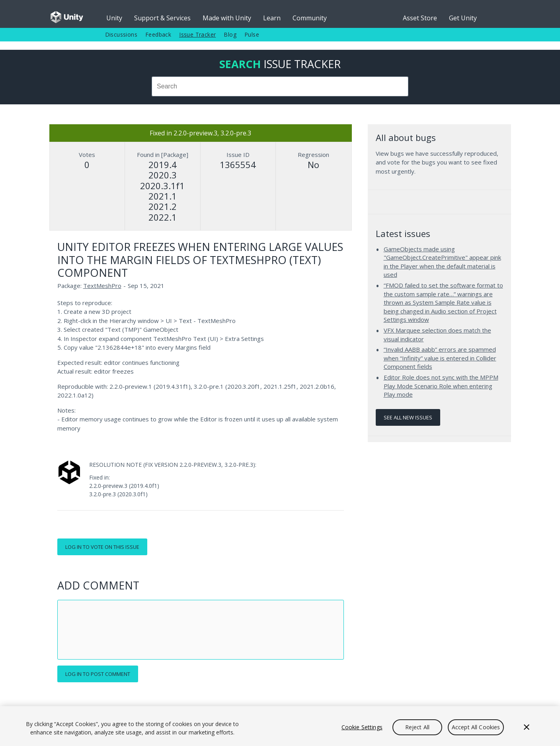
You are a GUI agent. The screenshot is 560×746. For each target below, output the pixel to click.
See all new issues (408, 417)
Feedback (158, 34)
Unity (114, 18)
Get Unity (463, 18)
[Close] (527, 727)
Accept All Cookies (476, 727)
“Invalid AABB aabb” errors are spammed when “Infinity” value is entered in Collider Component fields (440, 358)
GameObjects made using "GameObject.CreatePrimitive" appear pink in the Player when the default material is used (442, 262)
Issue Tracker (197, 34)
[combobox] (280, 86)
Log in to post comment (98, 674)
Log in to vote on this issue (102, 547)
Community (310, 18)
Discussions (121, 34)
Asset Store (420, 18)
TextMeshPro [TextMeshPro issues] (102, 286)
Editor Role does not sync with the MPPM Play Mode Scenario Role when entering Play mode (441, 386)
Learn (272, 18)
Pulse (252, 34)
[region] (280, 726)
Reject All (417, 727)
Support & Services (162, 18)
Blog (230, 34)
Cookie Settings (362, 727)
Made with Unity (227, 18)
